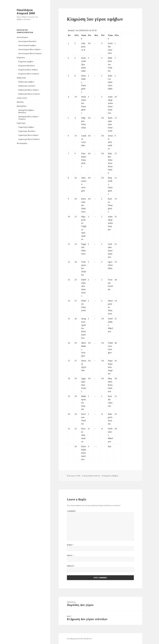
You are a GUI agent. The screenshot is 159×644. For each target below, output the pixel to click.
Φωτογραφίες (22, 143)
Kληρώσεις (21, 58)
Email (70, 555)
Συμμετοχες (21, 123)
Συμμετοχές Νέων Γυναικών (29, 139)
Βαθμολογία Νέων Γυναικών (29, 94)
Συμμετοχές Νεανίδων (27, 131)
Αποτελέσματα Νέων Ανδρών (29, 49)
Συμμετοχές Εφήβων (26, 127)
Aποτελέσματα (22, 37)
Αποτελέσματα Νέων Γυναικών (30, 53)
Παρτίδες (20, 102)
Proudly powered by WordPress (79, 639)
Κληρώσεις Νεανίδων (27, 66)
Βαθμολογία (21, 78)
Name (70, 545)
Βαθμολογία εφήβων (26, 82)
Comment (71, 511)
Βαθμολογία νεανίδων (27, 86)
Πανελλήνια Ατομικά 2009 (26, 12)
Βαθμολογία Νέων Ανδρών (29, 90)
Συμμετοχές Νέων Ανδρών (28, 135)
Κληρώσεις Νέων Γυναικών (29, 74)
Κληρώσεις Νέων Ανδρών (28, 70)
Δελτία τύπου (22, 98)
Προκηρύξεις (22, 106)
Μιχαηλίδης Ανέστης (92, 476)
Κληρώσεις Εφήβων (26, 62)
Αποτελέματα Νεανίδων (27, 41)
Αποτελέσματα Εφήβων (27, 45)
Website (71, 566)
